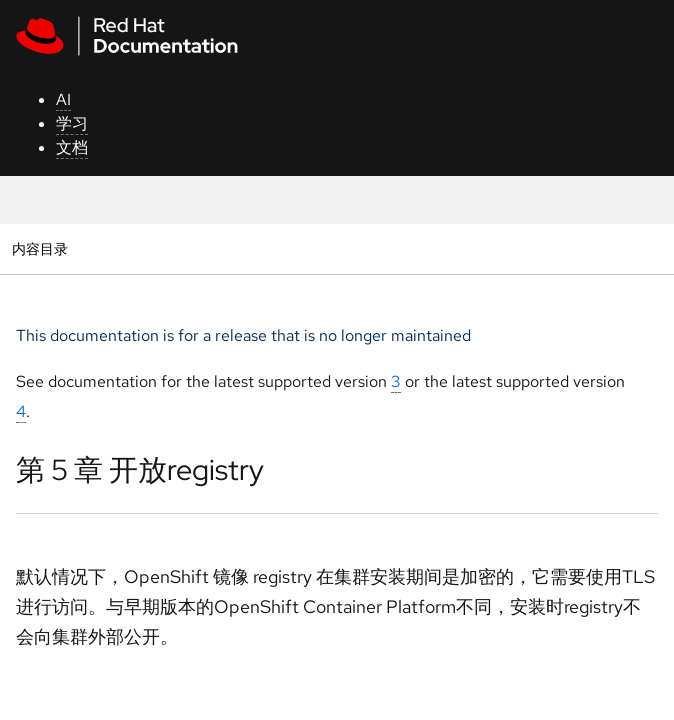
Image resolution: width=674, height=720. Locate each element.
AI (63, 99)
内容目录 (39, 248)
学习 (72, 123)
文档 (72, 147)
